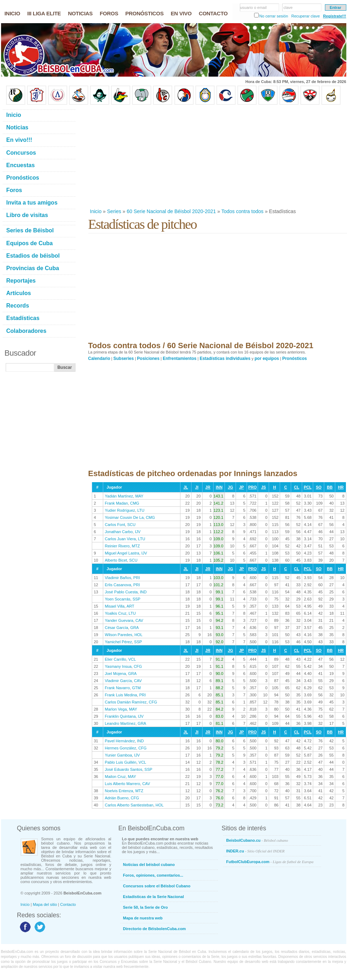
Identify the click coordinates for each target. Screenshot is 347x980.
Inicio (96, 211)
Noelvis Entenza (119, 791)
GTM (136, 688)
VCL (132, 659)
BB (330, 487)
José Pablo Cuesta (121, 592)
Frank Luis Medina (121, 695)
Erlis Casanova (118, 585)
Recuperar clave (305, 16)
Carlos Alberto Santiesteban (129, 805)
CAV (140, 620)
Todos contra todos (242, 211)
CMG (135, 503)
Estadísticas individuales (225, 359)
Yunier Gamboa (119, 755)
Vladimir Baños (118, 578)
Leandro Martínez (120, 723)
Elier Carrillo (116, 659)
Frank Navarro (117, 688)
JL (186, 487)
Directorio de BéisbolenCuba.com (155, 929)
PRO (252, 487)
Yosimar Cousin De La (124, 517)
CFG (138, 666)
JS (264, 487)
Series (114, 211)
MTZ (136, 546)
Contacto (68, 904)
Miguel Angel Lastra (122, 553)
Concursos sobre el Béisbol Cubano (157, 886)
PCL (307, 487)
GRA (135, 628)
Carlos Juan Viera (120, 539)
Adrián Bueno (117, 798)
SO (319, 487)
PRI (137, 578)
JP (241, 487)
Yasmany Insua (118, 666)
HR (341, 487)
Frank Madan (117, 503)
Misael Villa (115, 606)
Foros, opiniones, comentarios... (153, 875)
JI (197, 487)
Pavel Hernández (120, 741)
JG (230, 487)
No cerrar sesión (274, 16)
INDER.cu (256, 851)
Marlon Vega (116, 709)
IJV (138, 532)
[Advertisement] (184, 156)
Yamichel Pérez (119, 642)
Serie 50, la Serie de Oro (146, 907)
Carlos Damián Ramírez (126, 702)
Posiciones (148, 359)
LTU (141, 510)
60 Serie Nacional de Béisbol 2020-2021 (171, 211)
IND (143, 592)
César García (117, 628)
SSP (136, 599)
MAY (139, 496)
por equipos (267, 359)
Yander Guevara (119, 620)
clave (288, 7)
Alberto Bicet (116, 560)
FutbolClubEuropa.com (270, 862)
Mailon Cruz (115, 777)
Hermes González (121, 748)
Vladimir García (119, 681)
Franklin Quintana (120, 716)
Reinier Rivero (117, 546)
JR (208, 487)
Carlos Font (115, 525)
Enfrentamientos (180, 359)
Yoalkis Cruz (116, 613)
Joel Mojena (115, 674)
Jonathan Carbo (119, 532)
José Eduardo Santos (124, 769)
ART (130, 606)
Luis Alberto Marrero (123, 784)
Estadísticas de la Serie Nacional (154, 897)
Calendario (99, 359)
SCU (131, 525)
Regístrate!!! (335, 16)
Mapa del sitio (45, 904)
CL (297, 487)
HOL (139, 635)
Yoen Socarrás (118, 599)
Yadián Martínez (119, 496)
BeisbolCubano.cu (257, 840)
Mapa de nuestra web (143, 918)
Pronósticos (295, 359)
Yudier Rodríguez (120, 510)
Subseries (124, 359)
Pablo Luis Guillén (121, 762)
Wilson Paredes (119, 635)
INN (219, 487)
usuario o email (254, 7)
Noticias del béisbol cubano (149, 865)
